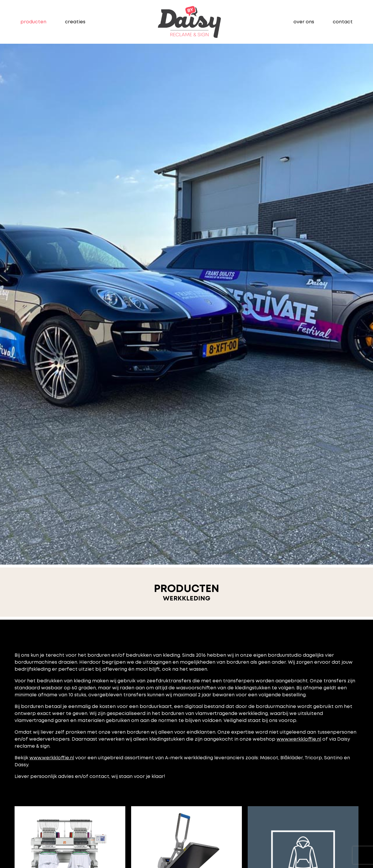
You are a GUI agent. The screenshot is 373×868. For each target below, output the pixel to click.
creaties (75, 22)
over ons (304, 22)
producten (33, 22)
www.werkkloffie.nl (299, 739)
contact (343, 22)
